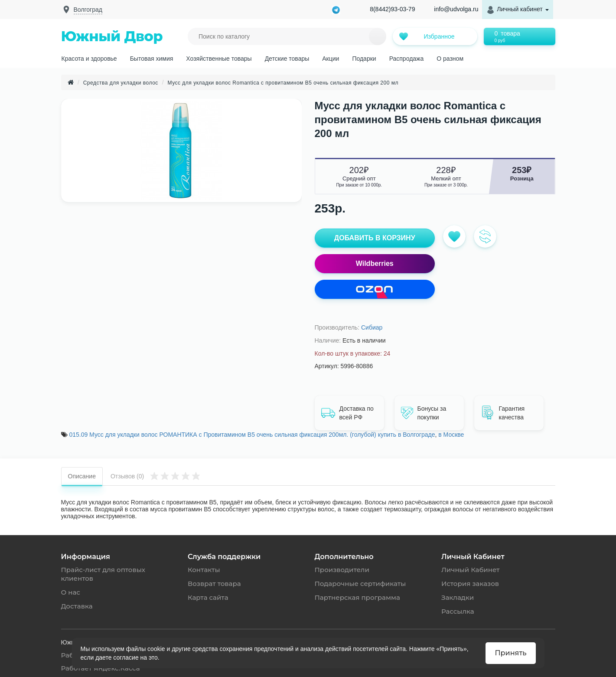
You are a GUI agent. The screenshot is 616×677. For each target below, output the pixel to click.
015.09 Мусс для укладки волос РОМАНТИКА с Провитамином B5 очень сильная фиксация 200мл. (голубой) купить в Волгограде (252, 435)
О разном (450, 59)
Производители (342, 570)
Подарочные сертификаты (360, 584)
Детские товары (287, 59)
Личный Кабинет (470, 570)
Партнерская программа (357, 597)
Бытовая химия (152, 59)
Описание (82, 476)
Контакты (204, 570)
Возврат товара (214, 584)
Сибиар (372, 327)
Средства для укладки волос (121, 83)
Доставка (77, 606)
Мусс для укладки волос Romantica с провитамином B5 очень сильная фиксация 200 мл (283, 83)
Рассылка (458, 611)
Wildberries (375, 263)
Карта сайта (208, 597)
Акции (331, 59)
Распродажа (407, 59)
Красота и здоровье (89, 59)
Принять (510, 653)
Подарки (364, 59)
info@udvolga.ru (456, 9)
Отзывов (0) (155, 476)
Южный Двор (112, 36)
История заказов (470, 584)
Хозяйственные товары (219, 59)
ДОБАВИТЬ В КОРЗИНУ (375, 238)
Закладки (458, 597)
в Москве (451, 435)
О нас (71, 592)
